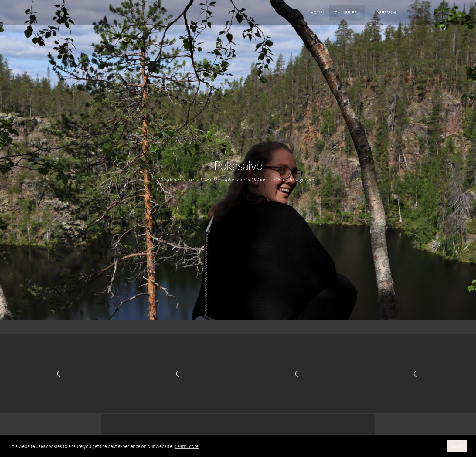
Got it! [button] (457, 446)
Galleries (346, 12)
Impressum (384, 12)
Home (317, 12)
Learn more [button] (187, 446)
